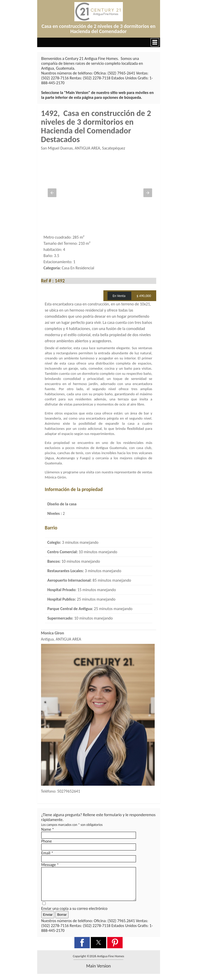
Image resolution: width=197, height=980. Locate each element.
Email (47, 853)
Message (50, 865)
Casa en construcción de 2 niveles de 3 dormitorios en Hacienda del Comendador (98, 29)
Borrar (62, 921)
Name (48, 829)
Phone (47, 841)
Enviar (48, 921)
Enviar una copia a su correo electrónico (74, 915)
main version (98, 972)
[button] (99, 42)
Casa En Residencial (78, 268)
